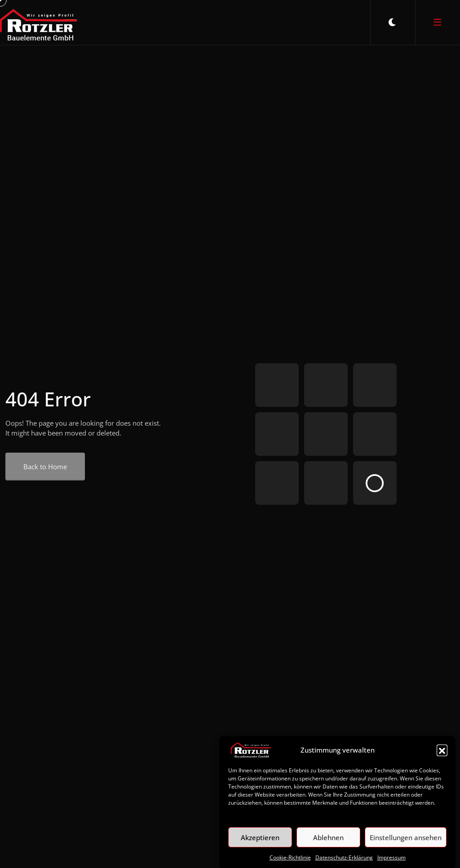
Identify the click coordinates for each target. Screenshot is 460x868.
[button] (442, 760)
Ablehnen (328, 847)
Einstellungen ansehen (406, 847)
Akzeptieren (260, 847)
